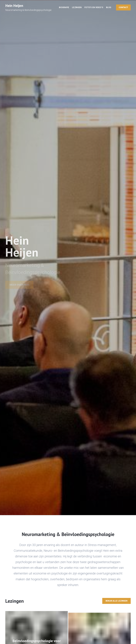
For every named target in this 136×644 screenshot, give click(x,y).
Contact (123, 7)
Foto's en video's (94, 7)
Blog (109, 7)
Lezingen (77, 7)
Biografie (64, 7)
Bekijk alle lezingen (116, 601)
